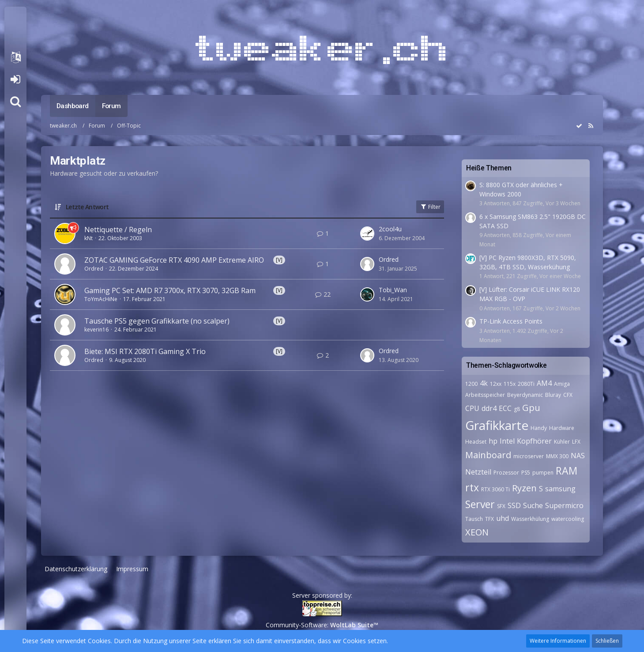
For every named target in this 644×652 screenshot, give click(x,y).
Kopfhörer (534, 441)
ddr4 (489, 408)
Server (480, 504)
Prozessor (506, 473)
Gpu (531, 408)
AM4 (544, 383)
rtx (472, 487)
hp (493, 441)
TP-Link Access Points (511, 321)
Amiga (562, 384)
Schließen (607, 641)
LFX (576, 442)
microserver (529, 456)
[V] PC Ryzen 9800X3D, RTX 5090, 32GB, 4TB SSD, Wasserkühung (528, 262)
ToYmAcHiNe (101, 299)
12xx (496, 384)
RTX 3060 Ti (495, 489)
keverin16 (96, 330)
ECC (505, 408)
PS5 (526, 473)
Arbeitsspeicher (485, 395)
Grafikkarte (497, 425)
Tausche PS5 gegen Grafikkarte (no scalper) (157, 321)
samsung (560, 489)
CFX (568, 395)
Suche (533, 505)
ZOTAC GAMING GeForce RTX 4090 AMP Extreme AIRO (174, 260)
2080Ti (526, 384)
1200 (471, 384)
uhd (503, 518)
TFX (490, 519)
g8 (517, 409)
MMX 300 (557, 456)
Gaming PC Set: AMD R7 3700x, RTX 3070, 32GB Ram (170, 290)
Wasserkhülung (530, 519)
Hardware (562, 428)
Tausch (474, 519)
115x (510, 384)
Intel (507, 441)
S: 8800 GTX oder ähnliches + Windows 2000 (521, 189)
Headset (476, 442)
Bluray (553, 395)
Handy (539, 428)
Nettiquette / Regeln (118, 230)
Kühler (562, 442)
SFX (501, 506)
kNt (89, 238)
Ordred (94, 269)
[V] (279, 260)
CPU (472, 408)
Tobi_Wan (393, 290)
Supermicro (564, 505)
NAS (578, 456)
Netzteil (478, 472)
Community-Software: (322, 625)
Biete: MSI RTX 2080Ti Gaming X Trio (145, 351)
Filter (430, 207)
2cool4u (390, 229)
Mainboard (488, 455)
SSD (514, 505)
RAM (567, 471)
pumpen (543, 473)
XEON (477, 532)
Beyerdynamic (525, 395)
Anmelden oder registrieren (15, 79)
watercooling (568, 519)
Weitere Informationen (558, 641)
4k (484, 383)
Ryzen (524, 488)
